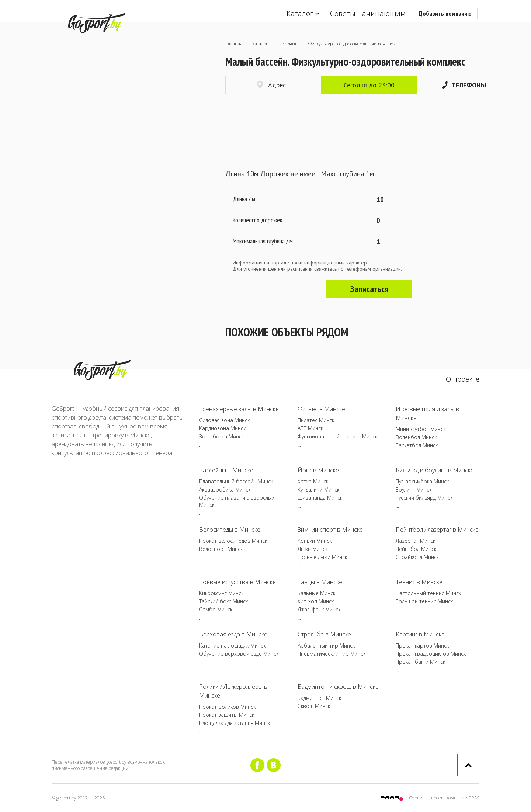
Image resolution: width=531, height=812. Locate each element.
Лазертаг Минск (415, 541)
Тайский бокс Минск (223, 601)
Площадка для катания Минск (235, 723)
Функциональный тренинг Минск (337, 436)
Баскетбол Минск (417, 445)
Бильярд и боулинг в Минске (435, 470)
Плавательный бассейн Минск (236, 481)
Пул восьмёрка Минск (422, 481)
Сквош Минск (314, 706)
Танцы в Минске (320, 582)
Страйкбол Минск (417, 557)
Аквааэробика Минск (225, 490)
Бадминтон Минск (319, 698)
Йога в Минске (318, 470)
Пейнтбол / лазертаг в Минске (437, 530)
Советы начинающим (368, 13)
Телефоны (464, 85)
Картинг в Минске (420, 634)
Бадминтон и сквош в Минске (338, 687)
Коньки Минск (315, 541)
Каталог (303, 14)
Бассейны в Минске (226, 470)
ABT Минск (310, 428)
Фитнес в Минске (321, 409)
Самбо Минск (216, 609)
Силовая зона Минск (224, 420)
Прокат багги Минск (420, 662)
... (201, 445)
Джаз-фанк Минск (319, 609)
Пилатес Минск (316, 420)
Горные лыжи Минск (322, 557)
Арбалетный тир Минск (326, 646)
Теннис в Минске (419, 582)
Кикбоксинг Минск (221, 593)
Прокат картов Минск (422, 646)
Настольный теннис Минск (428, 593)
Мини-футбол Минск (421, 429)
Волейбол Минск (416, 437)
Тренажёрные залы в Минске (239, 409)
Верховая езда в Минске (233, 634)
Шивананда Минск (320, 498)
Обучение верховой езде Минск (239, 654)
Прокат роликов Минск (227, 707)
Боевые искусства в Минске (237, 582)
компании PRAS (463, 798)
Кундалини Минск (318, 490)
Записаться (369, 289)
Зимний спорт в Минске (330, 530)
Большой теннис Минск (424, 601)
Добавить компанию (445, 13)
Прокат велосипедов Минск (233, 541)
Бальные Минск (316, 593)
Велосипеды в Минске (230, 530)
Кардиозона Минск (222, 428)
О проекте (463, 379)
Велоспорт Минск (221, 549)
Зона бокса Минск (221, 436)
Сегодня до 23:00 (369, 85)
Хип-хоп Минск (316, 601)
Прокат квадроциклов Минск (431, 654)
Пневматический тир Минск (332, 654)
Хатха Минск (313, 481)
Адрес (271, 85)
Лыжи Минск (313, 549)
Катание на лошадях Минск (232, 646)
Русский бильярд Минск (424, 498)
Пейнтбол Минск (416, 549)
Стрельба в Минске (324, 634)
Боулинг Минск (414, 490)
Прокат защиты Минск (227, 715)
